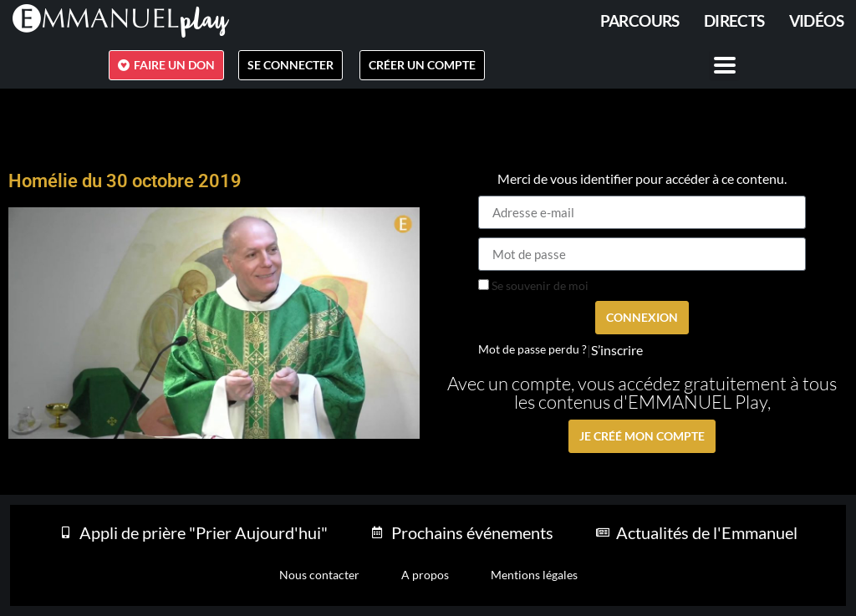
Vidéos (816, 20)
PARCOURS (640, 20)
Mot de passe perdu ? (532, 349)
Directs (734, 20)
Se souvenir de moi (533, 286)
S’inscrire (617, 350)
